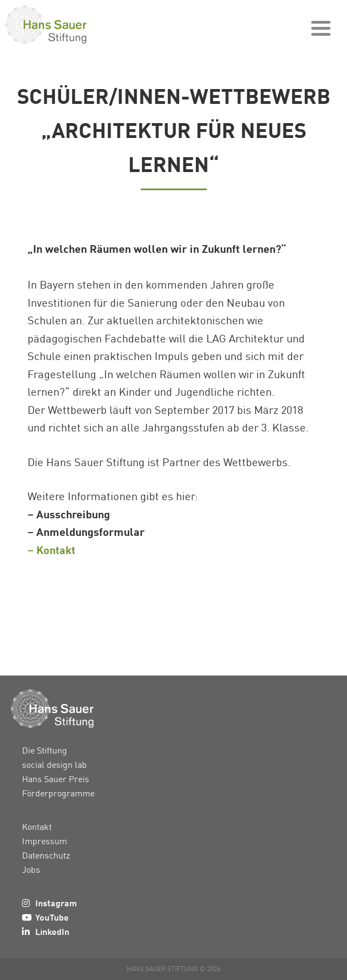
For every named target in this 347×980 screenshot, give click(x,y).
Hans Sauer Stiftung (66, 25)
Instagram (56, 903)
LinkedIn (52, 931)
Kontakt (37, 827)
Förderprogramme (58, 793)
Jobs (31, 870)
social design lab (54, 765)
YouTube (52, 917)
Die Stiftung (45, 750)
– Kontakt (51, 550)
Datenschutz (46, 855)
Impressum (45, 841)
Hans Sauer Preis (56, 779)
